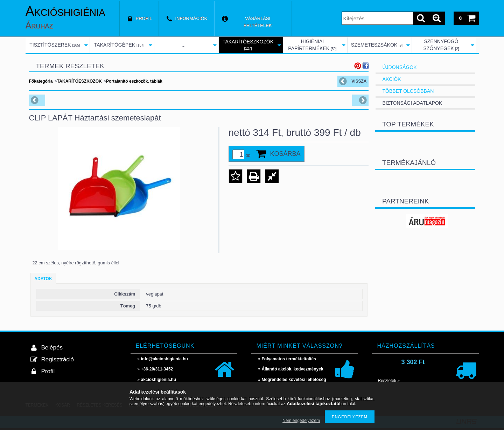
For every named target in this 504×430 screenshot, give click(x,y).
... (184, 45)
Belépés (52, 348)
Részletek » (389, 381)
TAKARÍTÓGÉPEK (119, 45)
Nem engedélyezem (301, 421)
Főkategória (41, 81)
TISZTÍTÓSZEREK (55, 45)
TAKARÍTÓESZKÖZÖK (79, 81)
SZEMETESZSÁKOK (377, 45)
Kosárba (285, 154)
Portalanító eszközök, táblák (134, 81)
